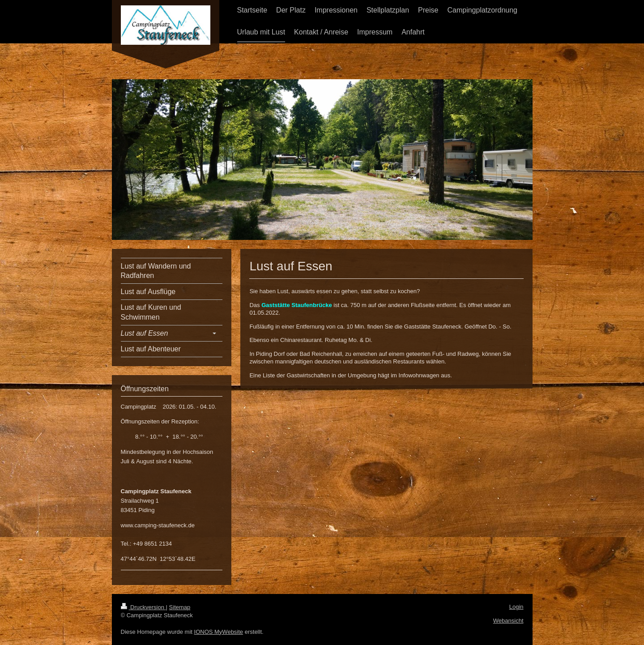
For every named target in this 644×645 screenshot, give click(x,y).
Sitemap (180, 607)
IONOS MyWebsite (219, 632)
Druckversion (143, 607)
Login (516, 607)
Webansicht (508, 621)
